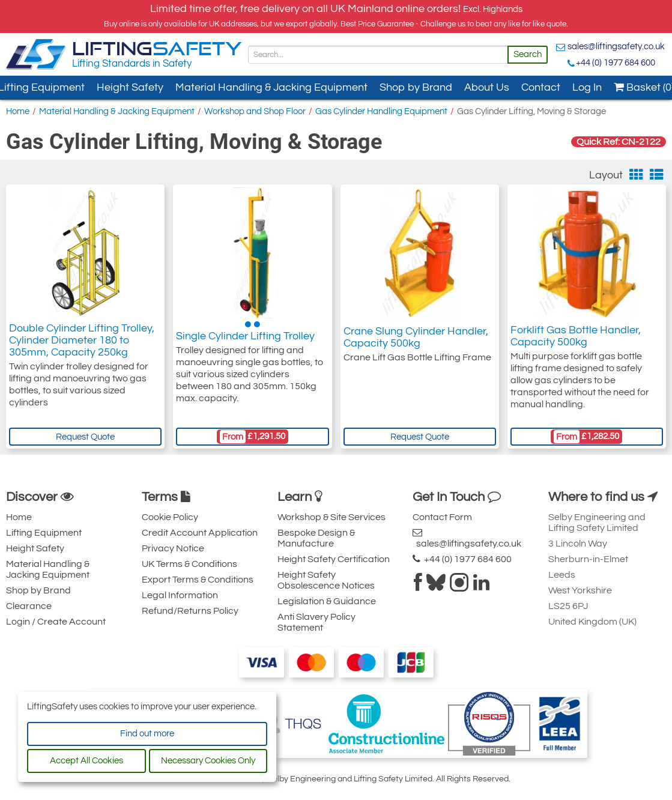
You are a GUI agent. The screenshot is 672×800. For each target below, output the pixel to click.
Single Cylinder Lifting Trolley (245, 337)
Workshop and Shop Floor (255, 111)
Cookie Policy (170, 517)
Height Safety (130, 87)
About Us (487, 87)
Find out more (147, 734)
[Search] (378, 55)
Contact (541, 87)
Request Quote (85, 437)
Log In (587, 87)
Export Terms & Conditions (198, 580)
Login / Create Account (56, 622)
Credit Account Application (200, 533)
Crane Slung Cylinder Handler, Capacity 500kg (416, 337)
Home (18, 111)
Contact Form (442, 517)
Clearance (29, 606)
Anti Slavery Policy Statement (316, 622)
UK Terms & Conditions (189, 564)
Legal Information (180, 595)
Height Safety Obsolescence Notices (326, 580)
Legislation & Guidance (327, 601)
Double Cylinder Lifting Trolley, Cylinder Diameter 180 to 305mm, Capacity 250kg (82, 343)
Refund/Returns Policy (190, 611)
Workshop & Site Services (331, 517)
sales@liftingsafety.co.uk (616, 47)
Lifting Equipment (44, 533)
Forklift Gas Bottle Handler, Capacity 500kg (576, 337)
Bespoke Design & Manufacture (316, 538)
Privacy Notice (173, 548)
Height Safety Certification (334, 559)
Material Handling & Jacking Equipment (271, 87)
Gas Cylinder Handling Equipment (381, 111)
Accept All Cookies (86, 761)
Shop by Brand (416, 87)
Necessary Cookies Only (208, 761)
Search (528, 54)
